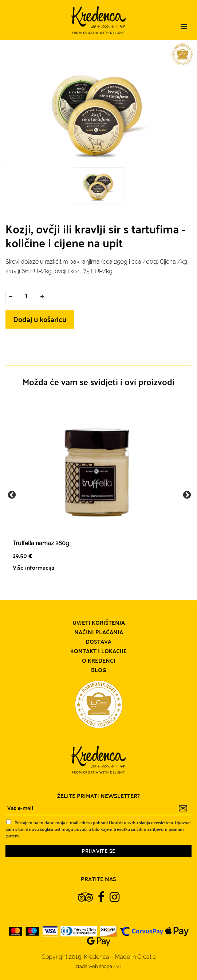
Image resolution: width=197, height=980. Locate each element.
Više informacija (34, 567)
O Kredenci (99, 661)
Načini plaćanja (99, 632)
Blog (99, 670)
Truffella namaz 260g (41, 543)
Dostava (98, 642)
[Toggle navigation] (184, 27)
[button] (42, 297)
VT (119, 966)
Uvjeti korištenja (99, 623)
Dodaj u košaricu (40, 319)
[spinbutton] (26, 297)
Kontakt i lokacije (98, 651)
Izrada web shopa (94, 966)
